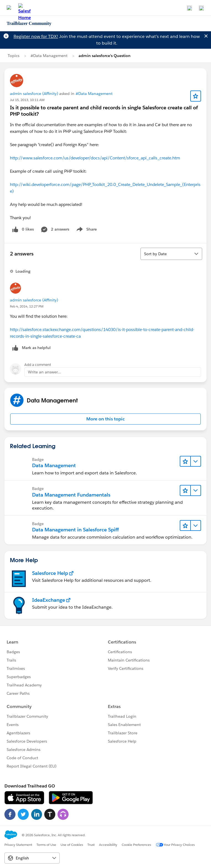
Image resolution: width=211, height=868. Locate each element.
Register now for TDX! (36, 36)
